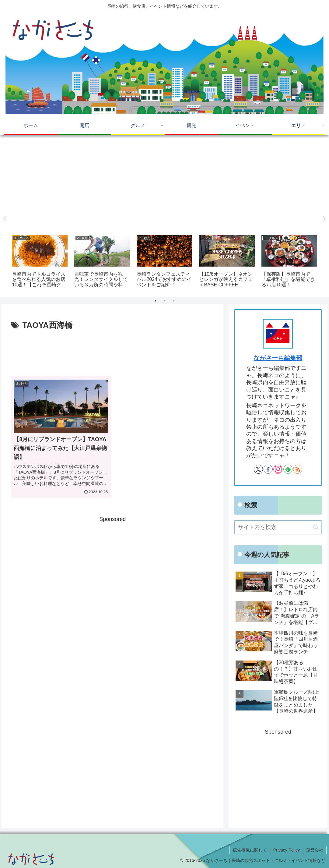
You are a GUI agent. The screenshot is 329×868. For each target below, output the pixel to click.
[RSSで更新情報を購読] (298, 469)
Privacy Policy (287, 850)
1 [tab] (156, 301)
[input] (278, 527)
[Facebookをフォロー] (268, 469)
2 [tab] (165, 301)
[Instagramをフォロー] (278, 469)
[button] (316, 527)
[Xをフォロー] (258, 469)
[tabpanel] (40, 262)
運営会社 (315, 850)
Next (324, 219)
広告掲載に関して (250, 850)
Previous (5, 219)
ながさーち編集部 (278, 358)
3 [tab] (174, 301)
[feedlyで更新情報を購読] (288, 469)
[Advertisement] (165, 185)
